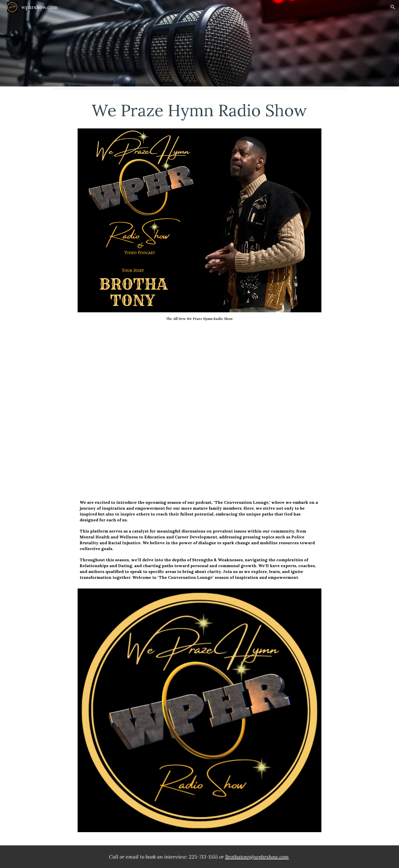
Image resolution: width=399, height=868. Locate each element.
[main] (199, 113)
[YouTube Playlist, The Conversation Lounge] (199, 408)
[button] (393, 7)
